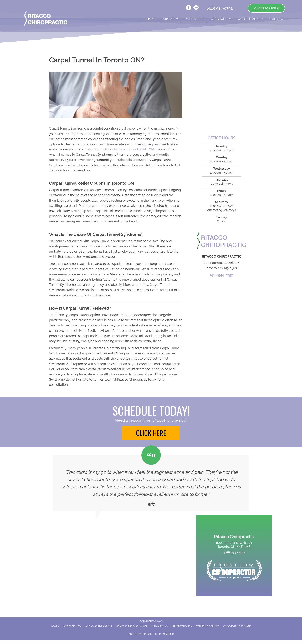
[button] (151, 433)
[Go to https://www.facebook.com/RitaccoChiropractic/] (188, 8)
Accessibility (72, 626)
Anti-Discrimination (99, 626)
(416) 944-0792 (222, 275)
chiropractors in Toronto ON (133, 149)
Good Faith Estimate (237, 626)
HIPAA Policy (160, 626)
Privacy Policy (182, 626)
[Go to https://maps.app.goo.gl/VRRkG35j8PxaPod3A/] (196, 8)
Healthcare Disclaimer (132, 626)
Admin (55, 626)
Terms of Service (208, 626)
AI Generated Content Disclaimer (151, 634)
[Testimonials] (151, 483)
